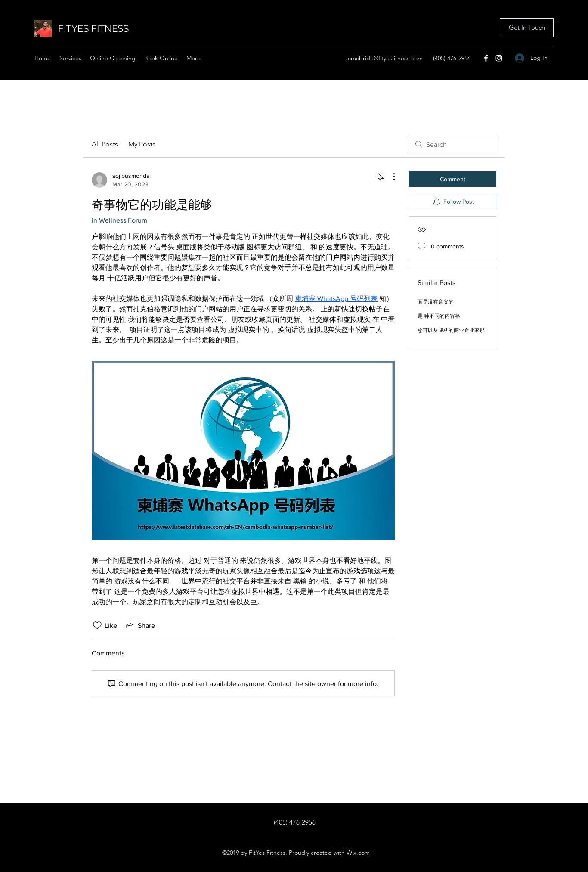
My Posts (142, 144)
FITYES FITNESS (93, 28)
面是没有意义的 (436, 302)
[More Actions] (390, 177)
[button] (527, 28)
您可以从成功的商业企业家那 (451, 330)
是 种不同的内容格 (439, 316)
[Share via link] (139, 625)
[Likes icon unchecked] (97, 625)
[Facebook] (486, 58)
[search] (452, 144)
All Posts (105, 144)
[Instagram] (499, 58)
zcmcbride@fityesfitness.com (384, 58)
